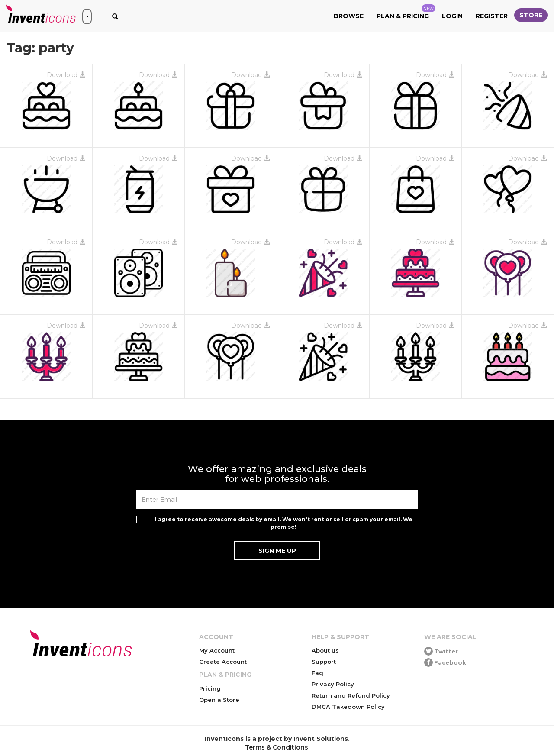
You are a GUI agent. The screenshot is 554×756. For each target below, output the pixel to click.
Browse (349, 16)
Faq (317, 673)
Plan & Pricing (406, 12)
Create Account (223, 662)
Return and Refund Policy (351, 695)
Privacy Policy (333, 684)
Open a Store (219, 700)
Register (492, 16)
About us (325, 650)
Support (324, 662)
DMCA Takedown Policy (348, 707)
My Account (217, 650)
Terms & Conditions (277, 747)
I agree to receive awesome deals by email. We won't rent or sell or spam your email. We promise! (284, 523)
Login (452, 16)
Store (531, 15)
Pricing (210, 688)
